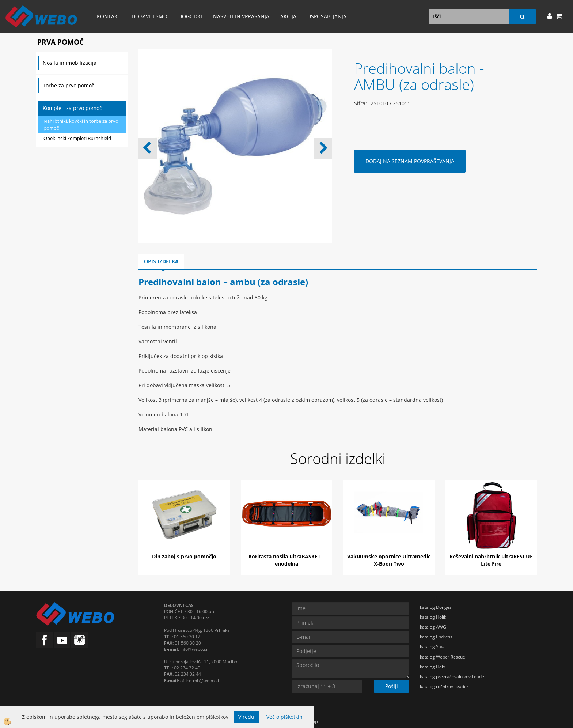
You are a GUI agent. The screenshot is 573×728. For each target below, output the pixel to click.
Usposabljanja (327, 16)
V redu (246, 717)
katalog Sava (433, 647)
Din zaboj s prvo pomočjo (184, 556)
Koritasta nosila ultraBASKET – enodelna (286, 560)
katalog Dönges (436, 607)
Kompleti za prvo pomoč (72, 108)
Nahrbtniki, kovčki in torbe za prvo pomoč (81, 125)
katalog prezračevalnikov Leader (453, 677)
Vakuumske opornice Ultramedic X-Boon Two (389, 560)
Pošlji (392, 686)
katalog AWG (433, 627)
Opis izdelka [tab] (161, 261)
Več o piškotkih (284, 717)
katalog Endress (436, 637)
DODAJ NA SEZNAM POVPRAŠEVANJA (410, 161)
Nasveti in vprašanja (241, 16)
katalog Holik (433, 617)
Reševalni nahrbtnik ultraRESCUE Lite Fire (491, 560)
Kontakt (109, 16)
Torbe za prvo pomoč (69, 85)
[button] (323, 148)
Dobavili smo (149, 16)
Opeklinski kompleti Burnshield (77, 138)
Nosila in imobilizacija (70, 63)
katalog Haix (432, 667)
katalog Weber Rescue (443, 657)
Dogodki (190, 16)
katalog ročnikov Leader (444, 686)
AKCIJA (288, 16)
